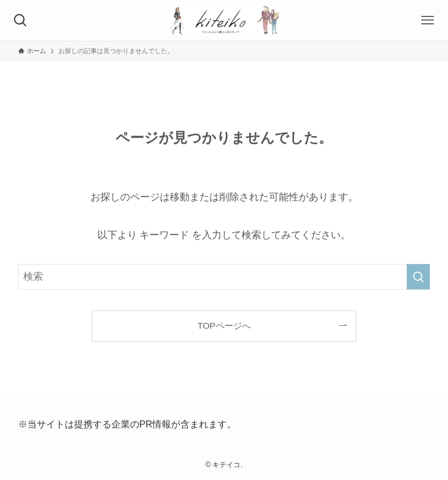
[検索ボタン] (20, 20)
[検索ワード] (224, 277)
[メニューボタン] (428, 20)
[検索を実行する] (418, 277)
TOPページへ (224, 326)
